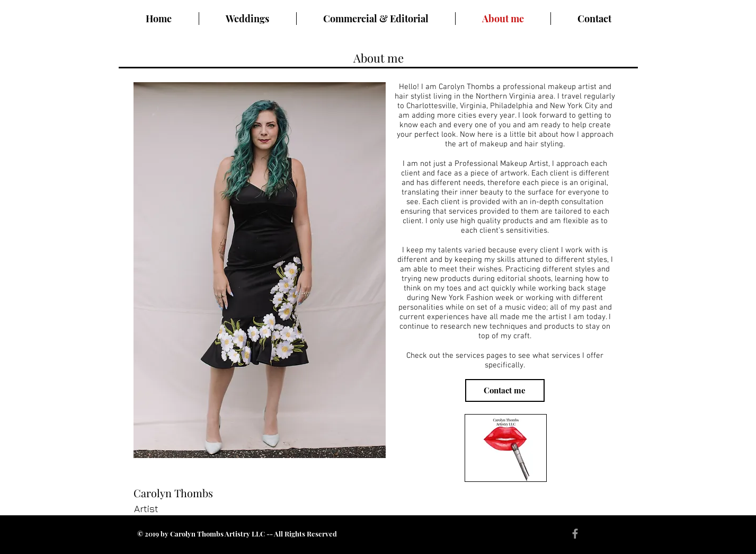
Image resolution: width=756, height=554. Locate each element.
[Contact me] (505, 390)
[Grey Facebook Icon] (575, 534)
